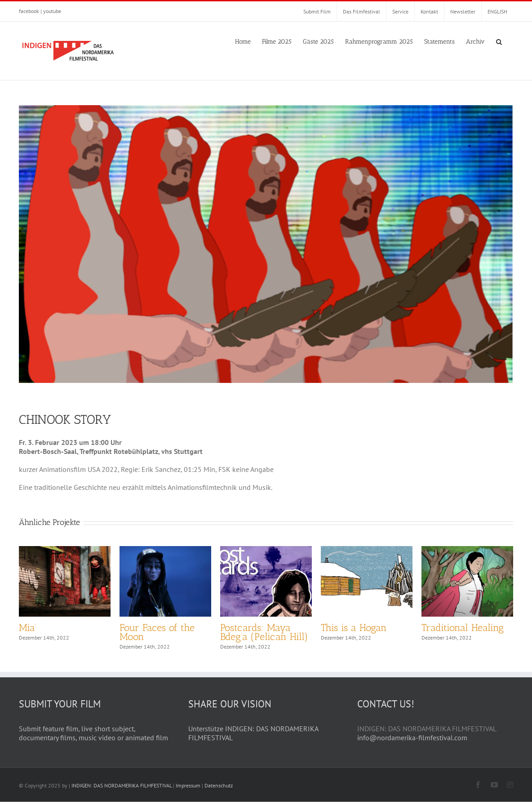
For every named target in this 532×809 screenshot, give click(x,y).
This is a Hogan (354, 628)
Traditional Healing (463, 628)
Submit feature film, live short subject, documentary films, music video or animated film (93, 740)
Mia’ (27, 628)
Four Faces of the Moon (157, 632)
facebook (29, 11)
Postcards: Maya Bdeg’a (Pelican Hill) (264, 632)
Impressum (188, 793)
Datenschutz (219, 793)
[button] (499, 41)
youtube (52, 11)
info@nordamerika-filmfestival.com (412, 745)
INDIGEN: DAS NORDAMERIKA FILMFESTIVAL (122, 793)
